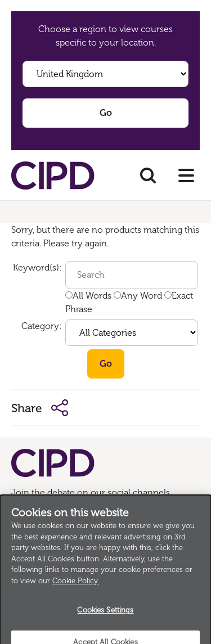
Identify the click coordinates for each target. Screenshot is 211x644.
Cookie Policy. (76, 586)
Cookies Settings (105, 615)
